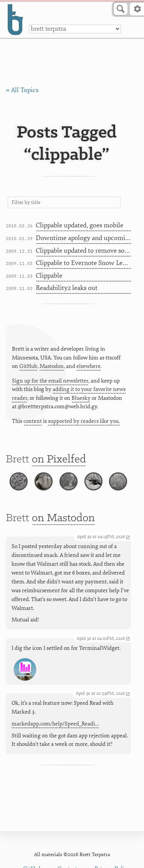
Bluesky (81, 398)
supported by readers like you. (84, 421)
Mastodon (52, 366)
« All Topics (22, 90)
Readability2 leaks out (67, 288)
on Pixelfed (59, 460)
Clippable (49, 276)
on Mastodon (63, 519)
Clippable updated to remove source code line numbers (84, 251)
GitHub (28, 366)
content (33, 421)
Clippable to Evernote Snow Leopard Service (84, 263)
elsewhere (89, 366)
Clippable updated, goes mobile (79, 225)
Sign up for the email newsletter (50, 381)
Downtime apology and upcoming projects (84, 238)
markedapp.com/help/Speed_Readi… (55, 724)
